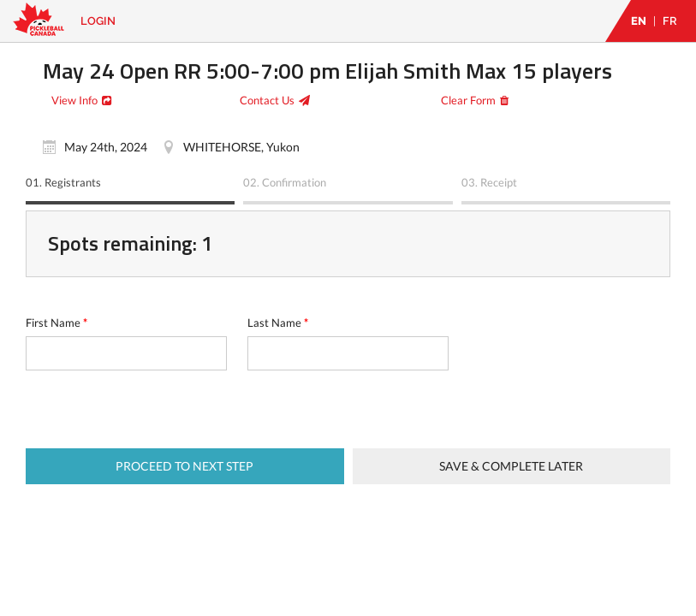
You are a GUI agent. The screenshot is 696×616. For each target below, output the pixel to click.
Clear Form (468, 100)
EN (639, 21)
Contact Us (267, 100)
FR (670, 21)
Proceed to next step (184, 466)
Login (98, 21)
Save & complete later (511, 466)
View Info (74, 100)
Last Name (278, 323)
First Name (57, 323)
